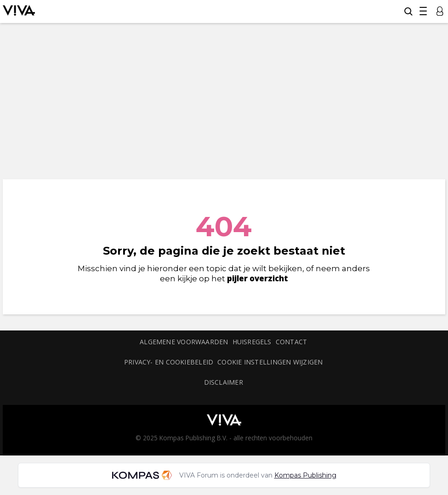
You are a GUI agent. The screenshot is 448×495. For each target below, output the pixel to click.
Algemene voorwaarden (184, 342)
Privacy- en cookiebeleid (169, 362)
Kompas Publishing (305, 475)
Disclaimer (224, 382)
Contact (292, 342)
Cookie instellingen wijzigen (270, 362)
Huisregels (252, 342)
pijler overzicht (258, 278)
